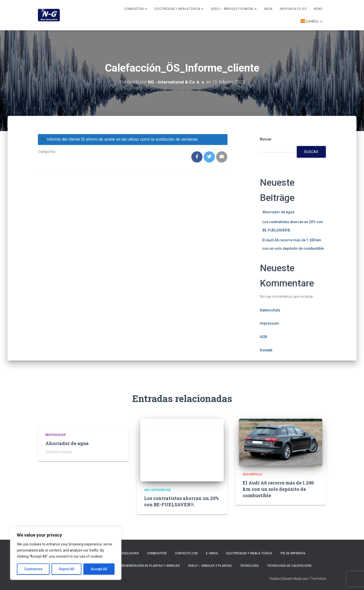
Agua (268, 9)
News (318, 9)
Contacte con (186, 553)
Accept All (99, 569)
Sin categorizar (157, 490)
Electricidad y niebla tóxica (179, 9)
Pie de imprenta (293, 553)
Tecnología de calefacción (289, 566)
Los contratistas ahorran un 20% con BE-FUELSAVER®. (181, 501)
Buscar (266, 139)
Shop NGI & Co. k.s (293, 9)
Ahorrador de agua (278, 212)
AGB (263, 337)
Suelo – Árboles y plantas (234, 9)
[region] (66, 553)
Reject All (67, 569)
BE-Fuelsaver (128, 553)
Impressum (269, 323)
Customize (33, 569)
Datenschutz (270, 310)
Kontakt (266, 350)
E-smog (212, 553)
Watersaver (56, 435)
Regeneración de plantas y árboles (150, 566)
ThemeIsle (318, 579)
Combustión (135, 9)
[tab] (133, 140)
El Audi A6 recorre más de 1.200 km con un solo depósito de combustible (278, 489)
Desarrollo (253, 474)
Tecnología (249, 566)
